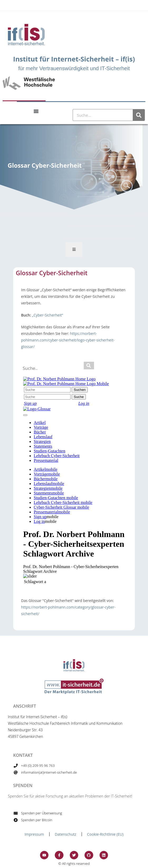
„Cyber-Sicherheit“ (47, 315)
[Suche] (139, 115)
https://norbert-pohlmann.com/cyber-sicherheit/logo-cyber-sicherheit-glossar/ (68, 340)
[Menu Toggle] (36, 111)
